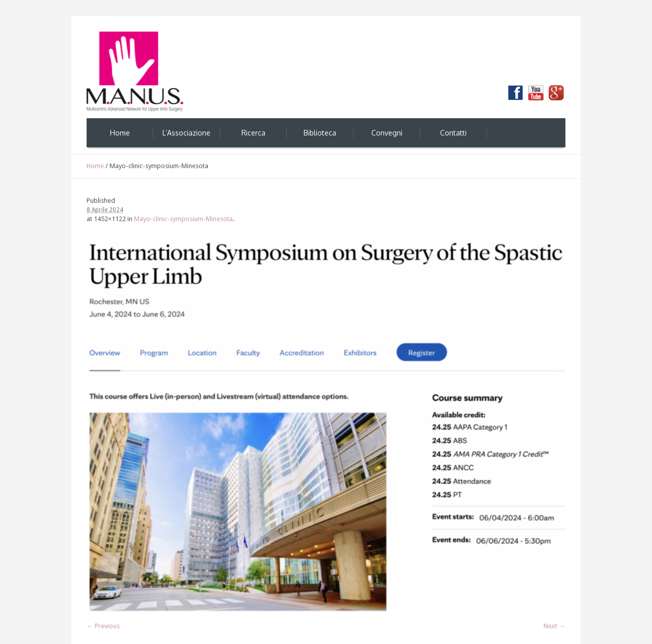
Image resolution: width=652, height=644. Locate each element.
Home (95, 166)
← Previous (103, 626)
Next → (554, 626)
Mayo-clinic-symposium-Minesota (183, 219)
